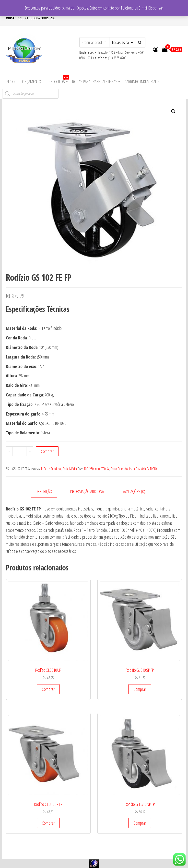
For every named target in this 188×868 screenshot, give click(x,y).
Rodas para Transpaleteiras (95, 81)
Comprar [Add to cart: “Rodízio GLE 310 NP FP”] (140, 823)
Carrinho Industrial (141, 81)
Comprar (47, 451)
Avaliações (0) (134, 491)
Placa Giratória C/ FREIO (143, 469)
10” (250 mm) (92, 469)
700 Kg (105, 469)
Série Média (70, 469)
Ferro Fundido (119, 469)
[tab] (48, 492)
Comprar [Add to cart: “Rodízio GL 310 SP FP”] (140, 689)
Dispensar (156, 8)
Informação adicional (88, 491)
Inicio (10, 81)
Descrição (44, 491)
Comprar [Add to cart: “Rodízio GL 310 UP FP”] (48, 823)
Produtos (59, 80)
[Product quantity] (19, 451)
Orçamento (32, 81)
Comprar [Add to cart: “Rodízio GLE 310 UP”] (48, 689)
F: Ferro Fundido (51, 469)
